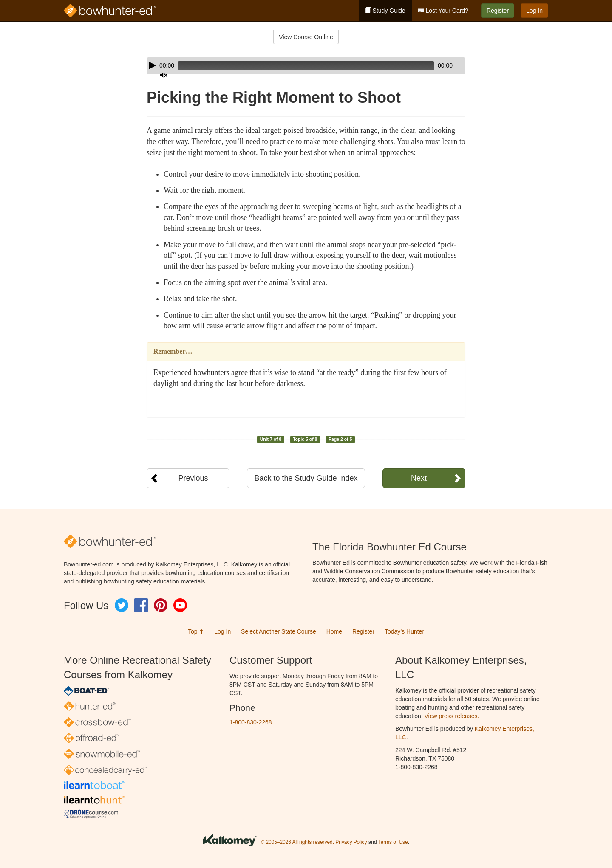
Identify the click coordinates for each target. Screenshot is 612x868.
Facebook (141, 605)
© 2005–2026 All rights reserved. (297, 842)
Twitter (122, 605)
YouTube (180, 605)
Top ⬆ (196, 631)
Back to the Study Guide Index (306, 478)
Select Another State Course (279, 631)
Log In (534, 11)
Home (334, 631)
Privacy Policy (351, 842)
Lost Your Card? (443, 11)
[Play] (153, 65)
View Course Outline (306, 37)
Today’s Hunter (404, 631)
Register (498, 11)
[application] (306, 66)
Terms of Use (393, 842)
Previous (193, 478)
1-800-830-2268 (251, 722)
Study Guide (385, 11)
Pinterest (161, 605)
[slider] (294, 66)
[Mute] (435, 66)
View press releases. (452, 716)
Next (419, 478)
